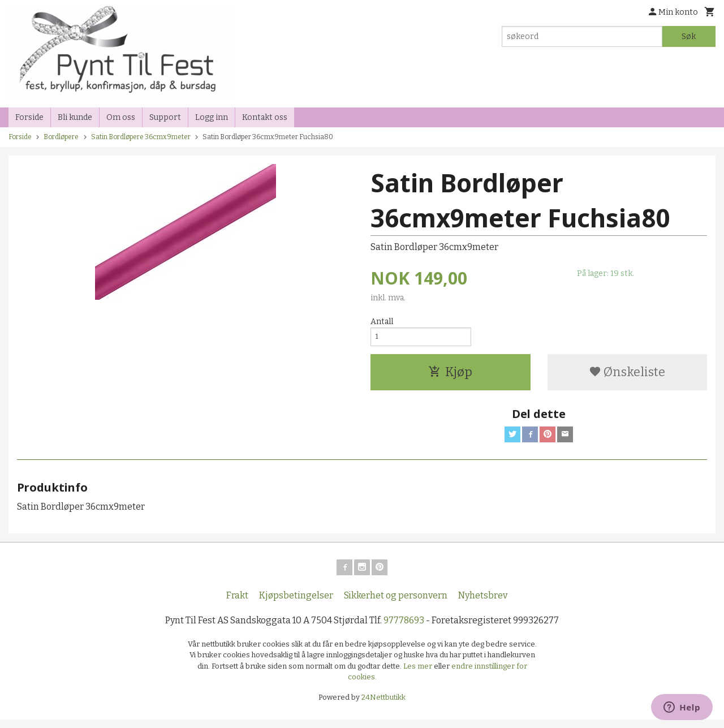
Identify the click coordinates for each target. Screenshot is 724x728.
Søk (689, 36)
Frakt (237, 603)
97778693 (404, 628)
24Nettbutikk (383, 705)
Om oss (121, 117)
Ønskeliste (627, 375)
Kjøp (450, 375)
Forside (29, 117)
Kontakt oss (265, 117)
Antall (382, 322)
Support (165, 117)
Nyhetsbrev (483, 603)
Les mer (419, 674)
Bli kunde (75, 117)
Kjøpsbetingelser (296, 603)
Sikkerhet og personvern (396, 603)
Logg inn (212, 117)
